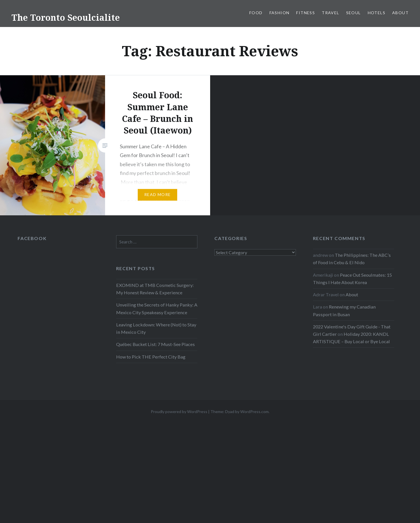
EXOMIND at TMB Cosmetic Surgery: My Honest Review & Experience (155, 289)
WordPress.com (254, 411)
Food (256, 13)
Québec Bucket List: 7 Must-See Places (155, 344)
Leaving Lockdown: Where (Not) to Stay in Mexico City (156, 328)
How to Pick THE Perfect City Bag (151, 357)
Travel (330, 13)
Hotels (377, 13)
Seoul (354, 13)
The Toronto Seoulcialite (66, 17)
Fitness (306, 13)
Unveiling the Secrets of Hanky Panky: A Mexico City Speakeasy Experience (157, 308)
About (400, 13)
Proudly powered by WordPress (179, 411)
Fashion (280, 13)
